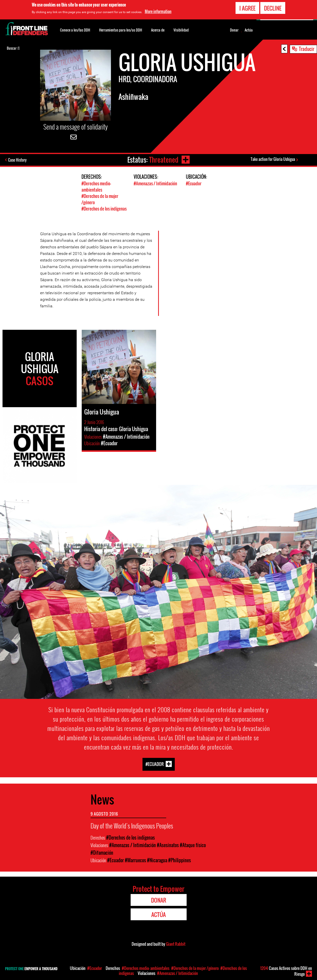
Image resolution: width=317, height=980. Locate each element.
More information (158, 11)
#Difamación (102, 853)
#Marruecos (135, 860)
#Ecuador (194, 183)
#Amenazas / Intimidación (155, 183)
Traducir (307, 49)
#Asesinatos (168, 845)
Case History (17, 160)
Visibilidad (181, 30)
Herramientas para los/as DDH (121, 30)
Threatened (164, 160)
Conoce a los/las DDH (75, 30)
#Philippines (180, 860)
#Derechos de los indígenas (104, 209)
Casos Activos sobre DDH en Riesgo (286, 971)
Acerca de (158, 30)
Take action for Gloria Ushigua (273, 159)
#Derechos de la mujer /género (195, 968)
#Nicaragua (157, 860)
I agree (247, 7)
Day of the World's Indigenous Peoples (132, 826)
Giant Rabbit (176, 944)
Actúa (249, 30)
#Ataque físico (193, 845)
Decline (273, 7)
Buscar (13, 48)
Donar (234, 30)
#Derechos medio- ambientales (96, 187)
